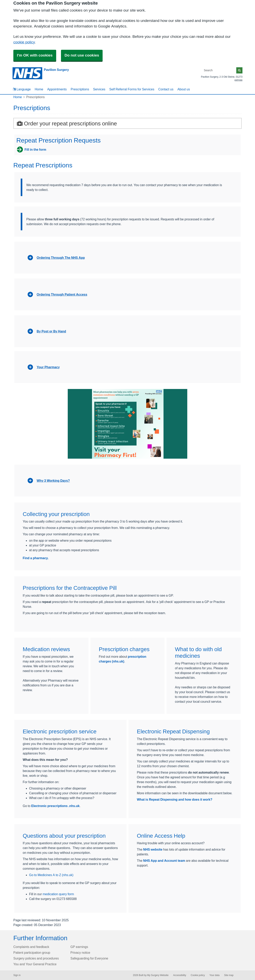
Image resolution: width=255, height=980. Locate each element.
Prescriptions (80, 89)
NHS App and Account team (164, 861)
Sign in (17, 975)
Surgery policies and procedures (36, 958)
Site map (229, 975)
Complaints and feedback (31, 947)
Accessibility (180, 975)
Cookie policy (198, 975)
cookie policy (24, 42)
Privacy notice (80, 953)
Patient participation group (32, 953)
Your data (214, 975)
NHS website (153, 849)
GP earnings (79, 947)
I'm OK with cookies (35, 55)
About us (184, 89)
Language (22, 89)
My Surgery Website (158, 975)
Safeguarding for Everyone (89, 958)
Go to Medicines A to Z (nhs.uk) (51, 875)
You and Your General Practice (35, 964)
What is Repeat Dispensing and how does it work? (175, 799)
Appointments (57, 89)
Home (39, 89)
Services (99, 89)
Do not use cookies (82, 55)
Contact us (166, 89)
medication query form (58, 894)
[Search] (219, 70)
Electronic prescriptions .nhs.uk (55, 806)
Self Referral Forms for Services (132, 89)
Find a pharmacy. (36, 558)
